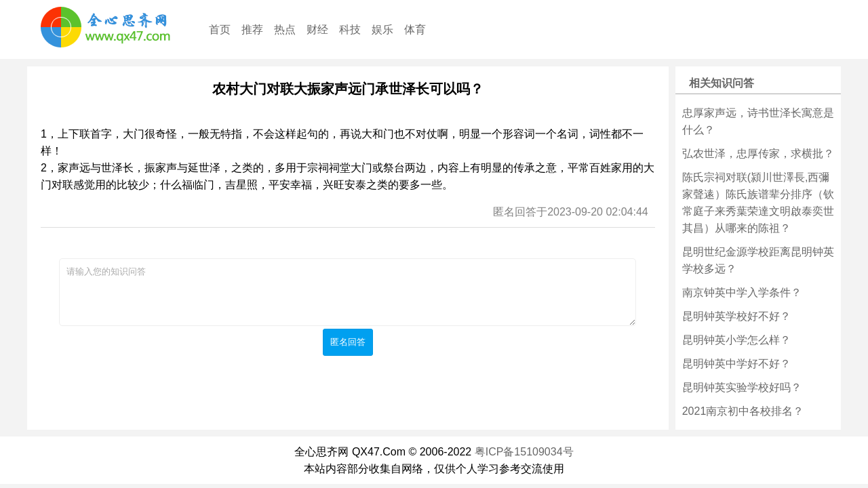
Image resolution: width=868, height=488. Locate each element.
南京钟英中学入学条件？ (742, 292)
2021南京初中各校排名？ (743, 411)
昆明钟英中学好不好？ (736, 364)
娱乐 (382, 29)
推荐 (252, 29)
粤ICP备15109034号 (524, 452)
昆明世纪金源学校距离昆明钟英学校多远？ (758, 260)
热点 (285, 29)
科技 (350, 29)
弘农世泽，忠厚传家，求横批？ (758, 154)
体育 (415, 29)
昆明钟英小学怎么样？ (736, 340)
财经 (317, 29)
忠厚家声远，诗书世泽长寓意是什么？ (758, 121)
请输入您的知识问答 (348, 292)
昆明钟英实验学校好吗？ (742, 387)
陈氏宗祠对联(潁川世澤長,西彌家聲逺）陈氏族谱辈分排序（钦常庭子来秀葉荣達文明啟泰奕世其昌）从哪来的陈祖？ (758, 203)
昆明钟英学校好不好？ (736, 316)
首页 (220, 29)
